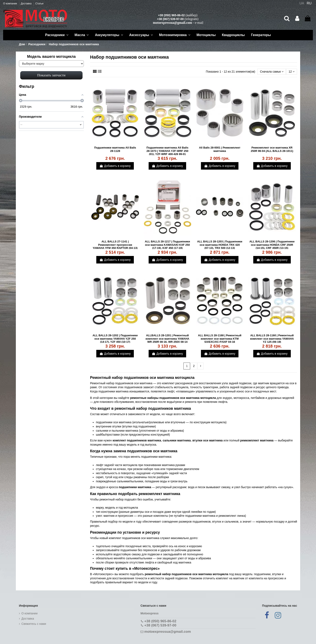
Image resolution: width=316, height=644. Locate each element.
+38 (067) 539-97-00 (170, 19)
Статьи (39, 4)
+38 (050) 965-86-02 (171, 15)
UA (302, 3)
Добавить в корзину (115, 166)
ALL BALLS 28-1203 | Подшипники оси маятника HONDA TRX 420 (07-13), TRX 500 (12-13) (220, 245)
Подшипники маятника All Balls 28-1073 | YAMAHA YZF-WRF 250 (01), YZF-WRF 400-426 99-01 (167, 151)
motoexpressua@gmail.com (172, 23)
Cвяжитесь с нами (34, 624)
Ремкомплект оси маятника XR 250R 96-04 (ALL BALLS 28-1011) (272, 149)
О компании (10, 4)
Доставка (27, 4)
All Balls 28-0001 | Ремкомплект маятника (220, 149)
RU (309, 3)
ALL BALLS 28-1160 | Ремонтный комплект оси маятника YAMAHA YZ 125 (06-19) (272, 339)
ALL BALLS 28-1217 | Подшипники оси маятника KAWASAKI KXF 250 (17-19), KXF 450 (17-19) (167, 245)
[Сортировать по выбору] (272, 72)
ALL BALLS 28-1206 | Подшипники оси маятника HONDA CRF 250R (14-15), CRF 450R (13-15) (272, 245)
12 (292, 72)
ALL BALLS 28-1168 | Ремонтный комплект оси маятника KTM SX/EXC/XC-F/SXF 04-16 (220, 339)
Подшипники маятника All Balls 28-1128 (115, 149)
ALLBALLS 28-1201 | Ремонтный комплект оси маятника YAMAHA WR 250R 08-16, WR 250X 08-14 (167, 339)
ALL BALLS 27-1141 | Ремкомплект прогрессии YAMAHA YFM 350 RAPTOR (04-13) (115, 245)
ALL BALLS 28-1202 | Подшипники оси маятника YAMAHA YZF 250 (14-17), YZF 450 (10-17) (115, 339)
